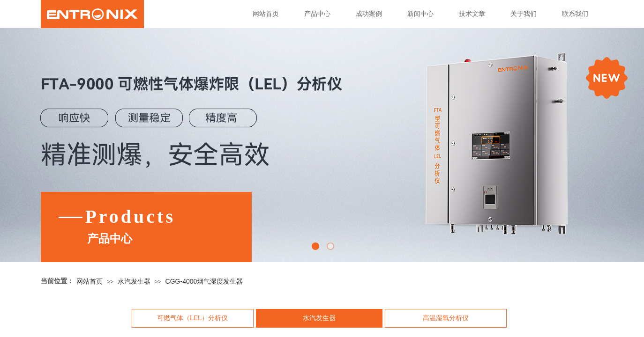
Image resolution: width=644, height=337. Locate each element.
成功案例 (369, 14)
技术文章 (472, 14)
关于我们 (524, 14)
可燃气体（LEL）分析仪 (193, 318)
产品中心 (317, 14)
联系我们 (575, 14)
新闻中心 (420, 14)
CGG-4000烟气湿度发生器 (204, 281)
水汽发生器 (134, 281)
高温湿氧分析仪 (446, 318)
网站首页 (266, 14)
